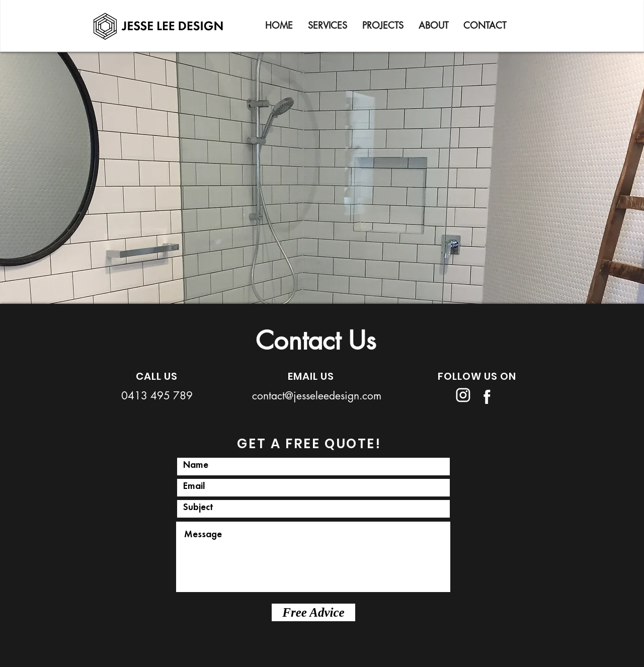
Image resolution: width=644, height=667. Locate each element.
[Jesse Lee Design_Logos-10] (463, 395)
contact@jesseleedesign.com (317, 396)
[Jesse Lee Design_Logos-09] (485, 395)
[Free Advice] (313, 612)
